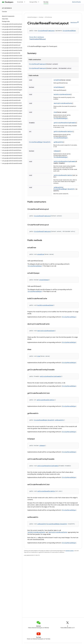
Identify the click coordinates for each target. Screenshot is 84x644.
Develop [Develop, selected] (46, 2)
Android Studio (76, 2)
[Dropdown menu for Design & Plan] (39, 2)
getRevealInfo (58, 142)
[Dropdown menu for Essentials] (25, 2)
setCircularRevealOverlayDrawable (65, 161)
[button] (11, 24)
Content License (70, 551)
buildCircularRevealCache (62, 94)
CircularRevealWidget (69, 31)
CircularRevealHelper (61, 118)
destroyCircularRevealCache (63, 103)
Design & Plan (33, 2)
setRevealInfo (58, 187)
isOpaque (57, 151)
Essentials (20, 2)
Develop (41, 17)
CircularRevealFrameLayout (46, 31)
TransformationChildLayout (38, 39)
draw (55, 112)
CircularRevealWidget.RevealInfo (40, 142)
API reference (7, 8)
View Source (74, 22)
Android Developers (32, 17)
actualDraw (57, 80)
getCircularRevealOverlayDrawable (65, 123)
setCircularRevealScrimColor (63, 175)
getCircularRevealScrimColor (63, 132)
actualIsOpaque (59, 87)
